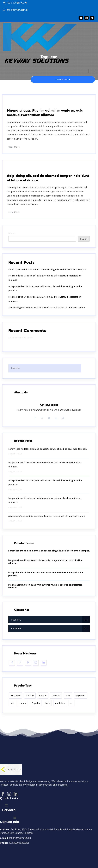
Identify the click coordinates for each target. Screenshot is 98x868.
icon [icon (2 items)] (68, 695)
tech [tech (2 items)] (48, 703)
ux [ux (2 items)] (71, 703)
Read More (13, 147)
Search (12, 233)
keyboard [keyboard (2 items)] (81, 695)
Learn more (63, 79)
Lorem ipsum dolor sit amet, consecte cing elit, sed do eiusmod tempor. (47, 269)
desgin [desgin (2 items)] (43, 695)
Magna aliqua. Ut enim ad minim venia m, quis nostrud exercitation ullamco (45, 113)
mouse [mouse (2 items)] (23, 703)
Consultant (16, 101)
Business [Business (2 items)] (16, 695)
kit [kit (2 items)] (12, 703)
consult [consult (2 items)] (30, 695)
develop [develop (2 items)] (56, 695)
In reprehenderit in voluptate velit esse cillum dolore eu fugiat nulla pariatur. (45, 482)
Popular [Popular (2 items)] (36, 703)
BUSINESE (14, 167)
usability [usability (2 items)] (60, 703)
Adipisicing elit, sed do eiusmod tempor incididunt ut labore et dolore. (47, 307)
